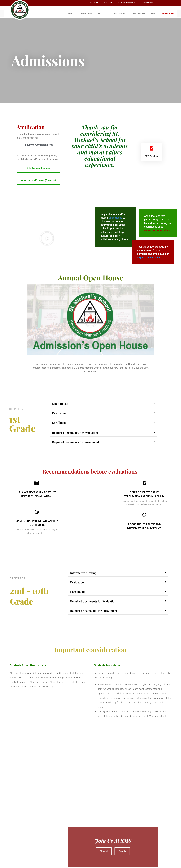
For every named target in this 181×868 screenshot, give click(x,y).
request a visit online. (149, 256)
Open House (115, 216)
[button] (47, 237)
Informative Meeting (83, 571)
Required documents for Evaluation (75, 431)
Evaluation (59, 412)
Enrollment (59, 421)
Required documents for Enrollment (76, 441)
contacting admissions (157, 229)
